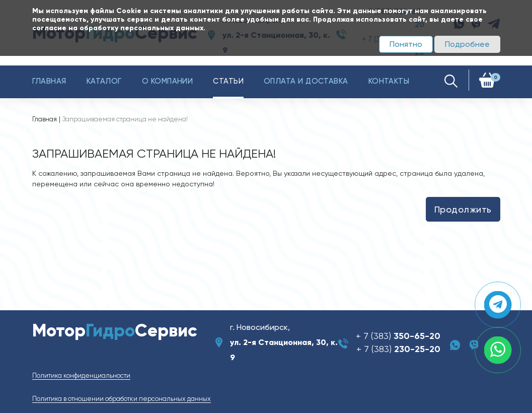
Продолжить (463, 209)
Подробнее (467, 44)
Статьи (228, 81)
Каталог (104, 81)
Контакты (389, 81)
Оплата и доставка (306, 81)
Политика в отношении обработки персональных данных (122, 399)
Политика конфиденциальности (81, 375)
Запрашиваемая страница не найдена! (125, 119)
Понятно (406, 44)
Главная (49, 81)
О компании (168, 81)
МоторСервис (115, 330)
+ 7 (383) (398, 336)
